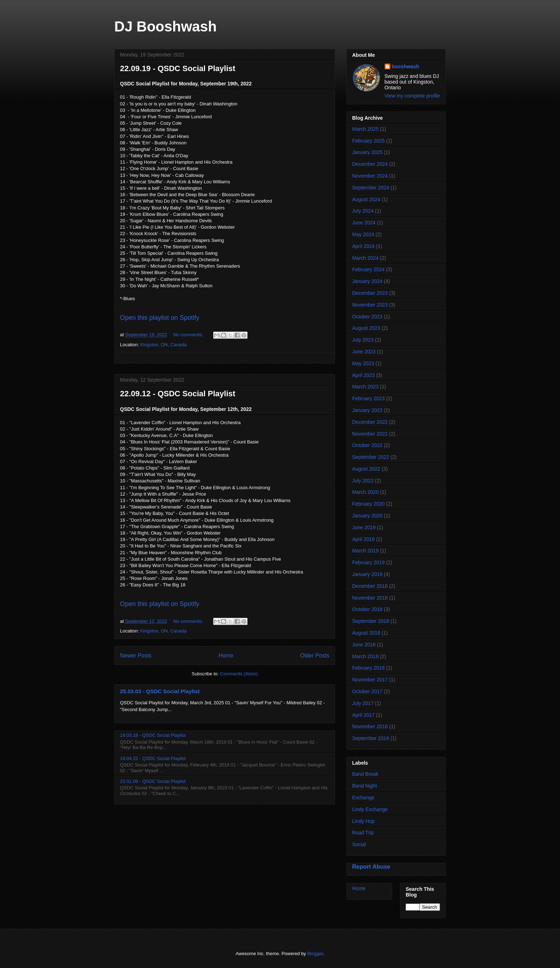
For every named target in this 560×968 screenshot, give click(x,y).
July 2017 (363, 703)
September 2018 (371, 621)
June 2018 (364, 645)
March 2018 (365, 656)
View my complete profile (412, 96)
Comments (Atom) (239, 674)
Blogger (315, 954)
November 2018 (370, 598)
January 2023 (367, 410)
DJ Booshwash (166, 26)
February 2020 (368, 504)
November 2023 (370, 305)
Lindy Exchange (370, 809)
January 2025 (367, 152)
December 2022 (370, 422)
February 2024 (368, 269)
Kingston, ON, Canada (163, 345)
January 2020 (367, 516)
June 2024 (364, 223)
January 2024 (367, 281)
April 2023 (363, 375)
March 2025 (365, 129)
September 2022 (371, 457)
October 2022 (367, 445)
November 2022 (370, 434)
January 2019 (367, 574)
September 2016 (371, 738)
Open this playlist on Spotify (160, 318)
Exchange (363, 798)
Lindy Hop (363, 821)
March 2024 (365, 258)
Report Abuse (371, 867)
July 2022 (363, 481)
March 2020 (365, 492)
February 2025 (368, 141)
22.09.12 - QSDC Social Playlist (178, 394)
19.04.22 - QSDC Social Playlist (153, 758)
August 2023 (366, 328)
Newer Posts (136, 656)
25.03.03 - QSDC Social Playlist (160, 691)
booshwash (406, 66)
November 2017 (370, 680)
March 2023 (365, 387)
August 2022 (366, 469)
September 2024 (371, 188)
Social (359, 844)
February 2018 (368, 668)
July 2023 (363, 340)
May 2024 (363, 234)
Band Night (364, 786)
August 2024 (366, 199)
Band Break (365, 774)
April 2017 (363, 715)
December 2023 (370, 293)
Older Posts (315, 656)
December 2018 (370, 586)
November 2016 (370, 726)
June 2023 (364, 352)
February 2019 (368, 562)
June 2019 (364, 527)
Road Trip (363, 833)
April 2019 (363, 539)
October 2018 (367, 609)
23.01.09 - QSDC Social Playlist (153, 781)
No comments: (189, 335)
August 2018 (366, 633)
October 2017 (367, 691)
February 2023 (368, 398)
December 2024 (370, 164)
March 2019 (365, 551)
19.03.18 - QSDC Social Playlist (153, 735)
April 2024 (363, 246)
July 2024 (363, 211)
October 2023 (367, 317)
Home (226, 656)
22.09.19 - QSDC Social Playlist (178, 68)
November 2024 (370, 176)
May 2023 (363, 363)
